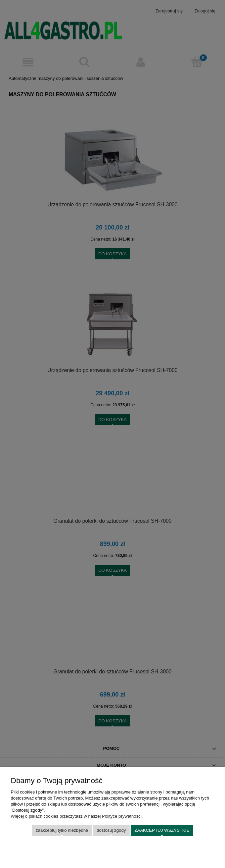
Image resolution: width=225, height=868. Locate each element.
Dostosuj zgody (111, 830)
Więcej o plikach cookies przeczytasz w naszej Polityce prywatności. (77, 816)
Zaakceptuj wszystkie (162, 830)
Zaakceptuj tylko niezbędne (62, 830)
